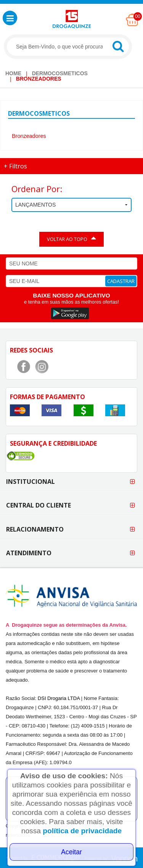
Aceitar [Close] (71, 852)
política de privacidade (82, 831)
